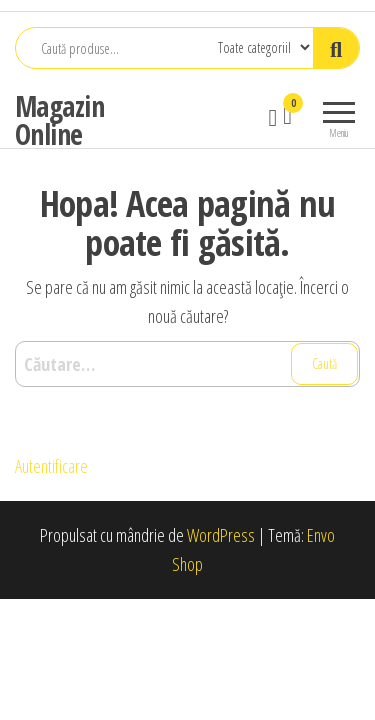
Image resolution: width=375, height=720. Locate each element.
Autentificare (51, 466)
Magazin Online (59, 120)
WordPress (221, 535)
